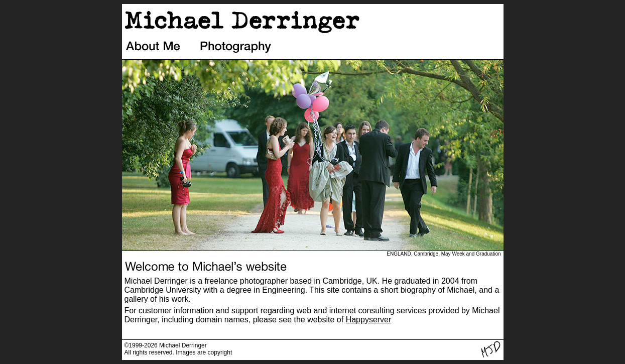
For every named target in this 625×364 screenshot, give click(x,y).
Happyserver (369, 320)
